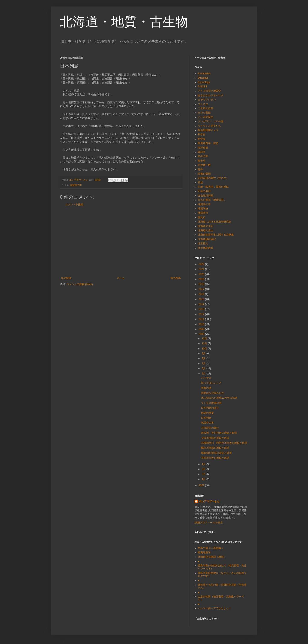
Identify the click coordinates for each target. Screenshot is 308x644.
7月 (204, 364)
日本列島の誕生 (210, 408)
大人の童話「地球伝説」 (212, 200)
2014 (202, 304)
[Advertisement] (121, 241)
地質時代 (203, 213)
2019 (202, 279)
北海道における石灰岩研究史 (215, 222)
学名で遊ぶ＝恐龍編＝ (211, 548)
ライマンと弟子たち (209, 126)
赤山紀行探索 (206, 196)
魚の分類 (203, 156)
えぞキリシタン (207, 100)
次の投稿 (66, 278)
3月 (204, 469)
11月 (205, 343)
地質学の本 (76, 185)
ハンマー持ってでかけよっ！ (215, 608)
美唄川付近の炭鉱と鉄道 (215, 458)
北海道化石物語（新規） (212, 557)
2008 (202, 334)
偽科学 (202, 152)
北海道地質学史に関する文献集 (216, 235)
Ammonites (204, 74)
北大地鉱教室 (206, 248)
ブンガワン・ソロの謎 (211, 121)
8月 (204, 358)
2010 (202, 324)
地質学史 (203, 209)
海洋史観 (203, 148)
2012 (202, 314)
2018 (202, 284)
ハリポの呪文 (206, 117)
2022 (202, 264)
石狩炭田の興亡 (210, 428)
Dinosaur (203, 78)
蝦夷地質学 (204, 553)
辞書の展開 (204, 174)
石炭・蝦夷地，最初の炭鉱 (213, 187)
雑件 (200, 169)
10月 (205, 349)
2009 (202, 329)
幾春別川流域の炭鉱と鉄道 (216, 453)
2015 (202, 299)
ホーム (121, 278)
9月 (204, 354)
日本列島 (206, 418)
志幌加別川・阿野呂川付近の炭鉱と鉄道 (224, 443)
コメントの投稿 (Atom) (80, 284)
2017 (202, 289)
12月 (205, 339)
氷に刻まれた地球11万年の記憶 (219, 398)
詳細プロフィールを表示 (209, 523)
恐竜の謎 (206, 388)
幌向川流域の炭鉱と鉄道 (215, 448)
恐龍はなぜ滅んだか (213, 393)
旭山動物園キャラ (208, 130)
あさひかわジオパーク (211, 95)
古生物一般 (204, 165)
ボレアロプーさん (209, 501)
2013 (202, 309)
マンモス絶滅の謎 (211, 403)
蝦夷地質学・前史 (208, 143)
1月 (204, 479)
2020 (202, 274)
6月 (204, 368)
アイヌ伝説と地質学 (209, 91)
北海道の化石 (206, 226)
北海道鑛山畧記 (207, 239)
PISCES (203, 87)
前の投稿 (176, 278)
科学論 (202, 139)
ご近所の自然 (206, 108)
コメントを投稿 (74, 205)
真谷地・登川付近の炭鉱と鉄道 (219, 433)
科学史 (202, 134)
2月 (204, 474)
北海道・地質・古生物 (124, 22)
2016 (202, 294)
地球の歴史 (207, 413)
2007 (202, 485)
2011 (202, 319)
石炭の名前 (204, 191)
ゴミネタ (203, 104)
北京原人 (203, 243)
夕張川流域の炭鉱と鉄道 (215, 438)
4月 (204, 464)
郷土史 (202, 161)
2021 (202, 269)
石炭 (200, 183)
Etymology (204, 82)
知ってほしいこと (211, 383)
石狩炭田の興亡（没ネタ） (213, 178)
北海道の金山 (206, 230)
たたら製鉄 (204, 113)
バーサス (206, 378)
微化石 (202, 217)
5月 (204, 374)
